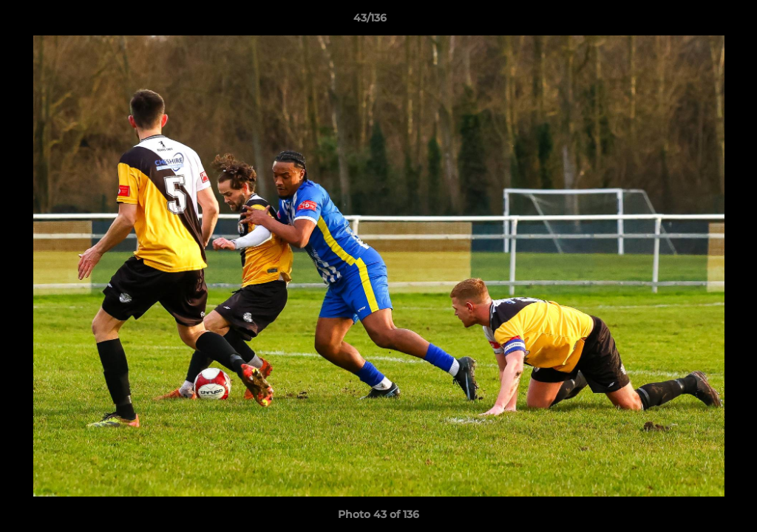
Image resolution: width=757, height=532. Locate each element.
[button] (695, 21)
